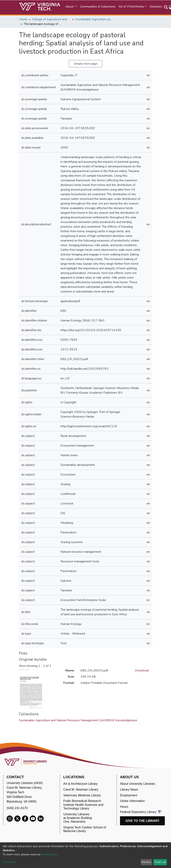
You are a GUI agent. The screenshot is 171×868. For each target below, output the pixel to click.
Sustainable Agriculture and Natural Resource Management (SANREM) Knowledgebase (95, 19)
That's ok (160, 862)
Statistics (156, 7)
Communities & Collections (98, 7)
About (70, 7)
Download (142, 670)
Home (23, 19)
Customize (9, 862)
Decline (146, 862)
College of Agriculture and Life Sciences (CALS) (51, 19)
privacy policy (50, 854)
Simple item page (86, 64)
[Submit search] (166, 7)
